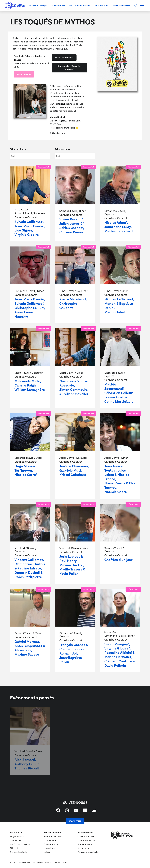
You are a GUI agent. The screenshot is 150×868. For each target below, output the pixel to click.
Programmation (17, 6)
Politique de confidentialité (42, 862)
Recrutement (84, 848)
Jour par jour (101, 6)
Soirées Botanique (38, 6)
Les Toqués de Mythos (80, 6)
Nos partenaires (85, 844)
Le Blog (47, 852)
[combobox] (28, 156)
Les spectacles (58, 6)
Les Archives (49, 848)
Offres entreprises (121, 6)
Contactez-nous (51, 844)
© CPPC (13, 862)
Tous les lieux (50, 840)
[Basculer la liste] (48, 156)
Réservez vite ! (43, 167)
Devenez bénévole (18, 852)
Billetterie (15, 848)
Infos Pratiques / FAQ (53, 836)
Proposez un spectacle (88, 852)
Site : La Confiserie (61, 862)
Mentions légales (24, 862)
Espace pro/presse (86, 840)
